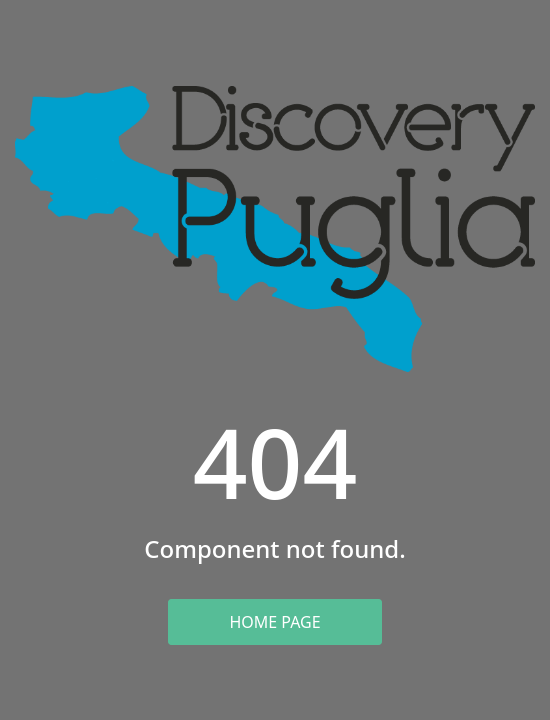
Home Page (274, 622)
